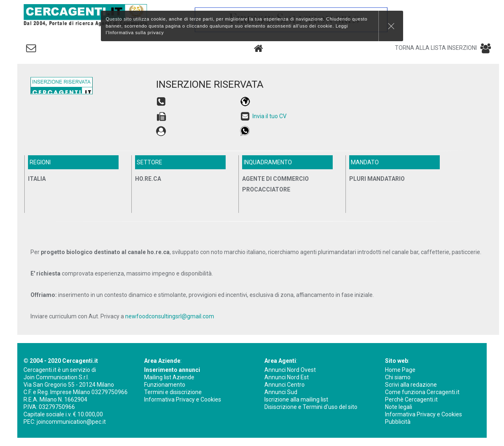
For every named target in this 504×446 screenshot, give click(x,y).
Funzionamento (165, 385)
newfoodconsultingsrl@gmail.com (170, 316)
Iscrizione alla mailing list (296, 399)
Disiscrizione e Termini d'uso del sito (311, 407)
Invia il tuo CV (269, 116)
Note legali (399, 407)
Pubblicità (398, 422)
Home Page (400, 370)
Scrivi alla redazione (411, 385)
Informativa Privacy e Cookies (183, 399)
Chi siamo (398, 377)
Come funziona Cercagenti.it (422, 392)
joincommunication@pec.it (71, 422)
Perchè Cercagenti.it (411, 399)
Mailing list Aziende (169, 377)
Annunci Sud (281, 392)
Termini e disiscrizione (173, 392)
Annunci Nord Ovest (290, 370)
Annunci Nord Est (287, 377)
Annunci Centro (285, 385)
